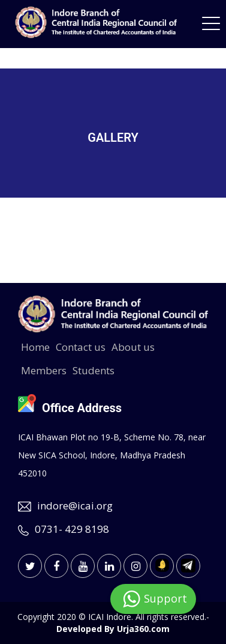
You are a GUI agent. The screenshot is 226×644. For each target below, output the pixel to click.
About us (133, 347)
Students (94, 370)
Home (35, 347)
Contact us (81, 347)
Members (44, 370)
